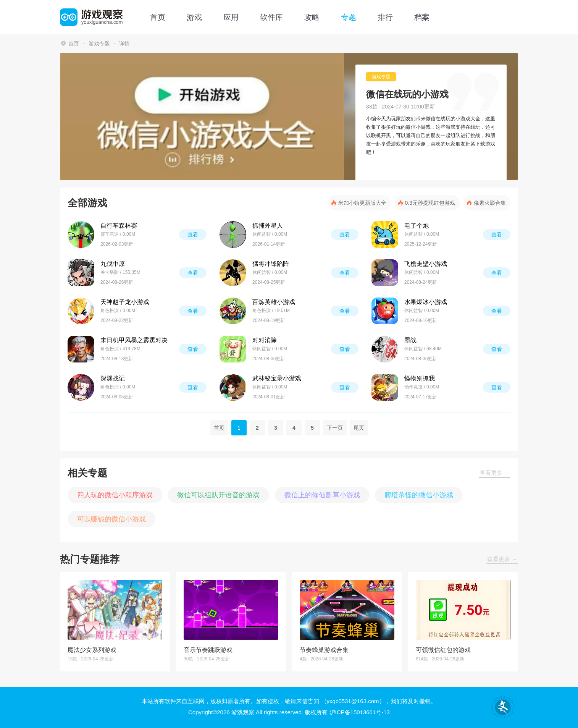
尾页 (359, 428)
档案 (422, 17)
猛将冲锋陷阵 (271, 264)
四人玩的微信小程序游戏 (115, 495)
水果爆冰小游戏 (426, 302)
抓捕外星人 (268, 226)
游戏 (194, 17)
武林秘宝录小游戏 (277, 378)
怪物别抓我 (420, 378)
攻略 (312, 17)
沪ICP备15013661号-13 (360, 712)
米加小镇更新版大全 (362, 203)
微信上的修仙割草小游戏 (322, 495)
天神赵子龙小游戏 (125, 302)
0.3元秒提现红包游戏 (430, 203)
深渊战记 (113, 378)
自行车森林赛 (119, 226)
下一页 (335, 428)
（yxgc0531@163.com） (353, 701)
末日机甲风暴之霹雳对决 (134, 340)
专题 (349, 17)
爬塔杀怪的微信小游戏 (419, 495)
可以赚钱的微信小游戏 (111, 519)
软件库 (271, 17)
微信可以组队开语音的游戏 (218, 495)
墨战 (410, 340)
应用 (231, 17)
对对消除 (265, 340)
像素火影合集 (490, 203)
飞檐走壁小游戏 (426, 264)
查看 (193, 235)
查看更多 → (495, 473)
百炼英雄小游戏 (274, 302)
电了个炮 (417, 226)
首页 (158, 17)
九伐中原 (113, 264)
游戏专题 (99, 44)
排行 (385, 17)
